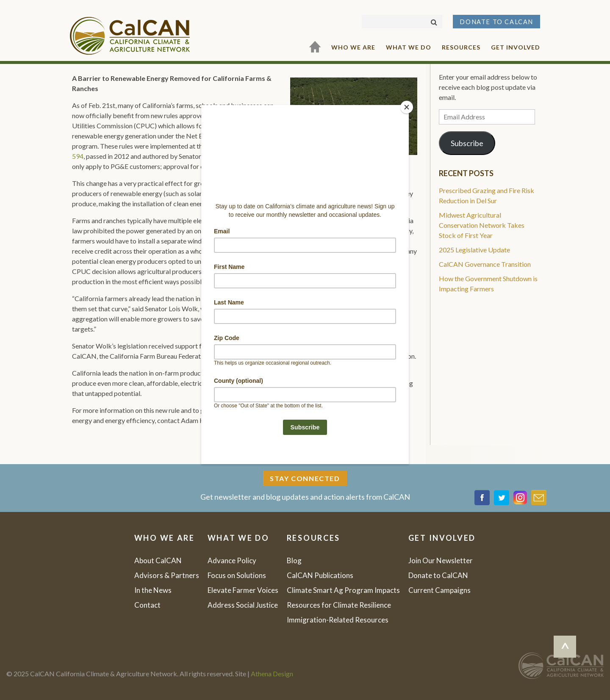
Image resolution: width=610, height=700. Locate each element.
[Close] (407, 107)
